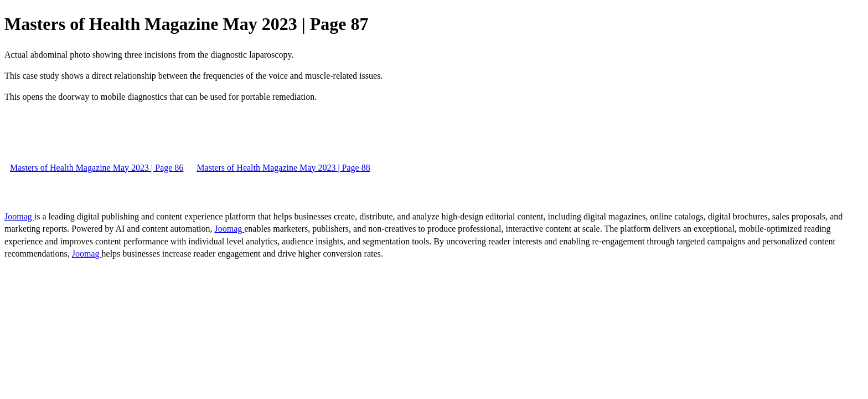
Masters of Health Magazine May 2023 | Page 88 (283, 168)
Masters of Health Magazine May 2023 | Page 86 (97, 168)
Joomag (19, 216)
